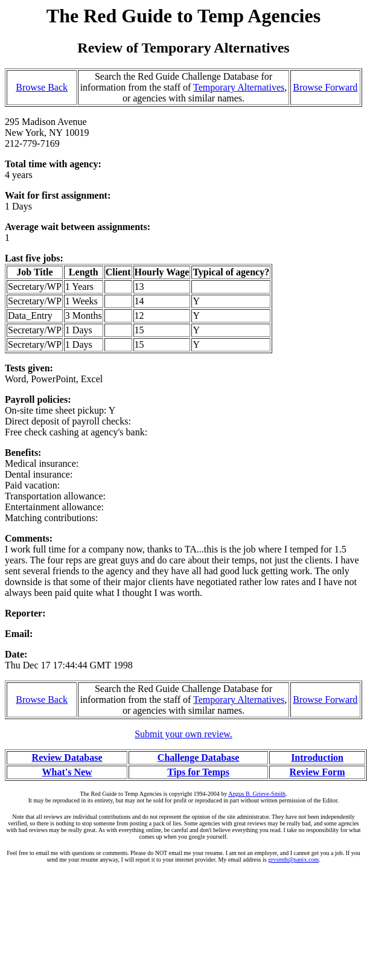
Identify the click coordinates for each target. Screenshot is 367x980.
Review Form (318, 772)
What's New (67, 772)
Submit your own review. (183, 734)
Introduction (317, 757)
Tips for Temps (198, 772)
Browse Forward (325, 87)
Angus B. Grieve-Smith (257, 794)
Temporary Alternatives (239, 87)
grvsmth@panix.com (293, 860)
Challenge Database (199, 757)
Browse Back (42, 87)
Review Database (67, 757)
